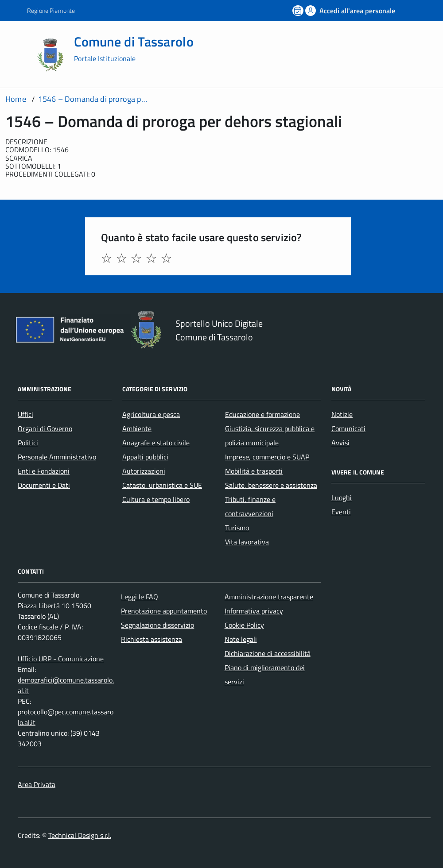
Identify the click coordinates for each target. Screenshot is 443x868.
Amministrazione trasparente (269, 597)
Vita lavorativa (247, 542)
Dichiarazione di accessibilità (268, 653)
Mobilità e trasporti (254, 471)
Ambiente (137, 428)
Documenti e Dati (44, 485)
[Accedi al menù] (19, 54)
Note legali (241, 639)
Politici (28, 443)
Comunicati (348, 428)
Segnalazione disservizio (157, 625)
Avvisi (340, 443)
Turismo (237, 528)
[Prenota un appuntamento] (299, 11)
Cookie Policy (244, 625)
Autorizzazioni (144, 471)
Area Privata (37, 784)
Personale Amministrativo (57, 457)
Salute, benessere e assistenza (271, 485)
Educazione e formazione (262, 414)
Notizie (342, 414)
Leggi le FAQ (140, 597)
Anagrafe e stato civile (156, 443)
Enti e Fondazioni (44, 471)
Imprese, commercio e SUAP (267, 457)
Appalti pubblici (145, 457)
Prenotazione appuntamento (164, 611)
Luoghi (342, 498)
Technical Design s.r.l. (80, 835)
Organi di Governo (45, 428)
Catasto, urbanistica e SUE (162, 485)
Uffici (25, 414)
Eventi (341, 512)
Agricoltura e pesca (151, 414)
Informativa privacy (254, 611)
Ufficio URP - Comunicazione (61, 659)
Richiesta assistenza (152, 639)
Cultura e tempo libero (156, 499)
